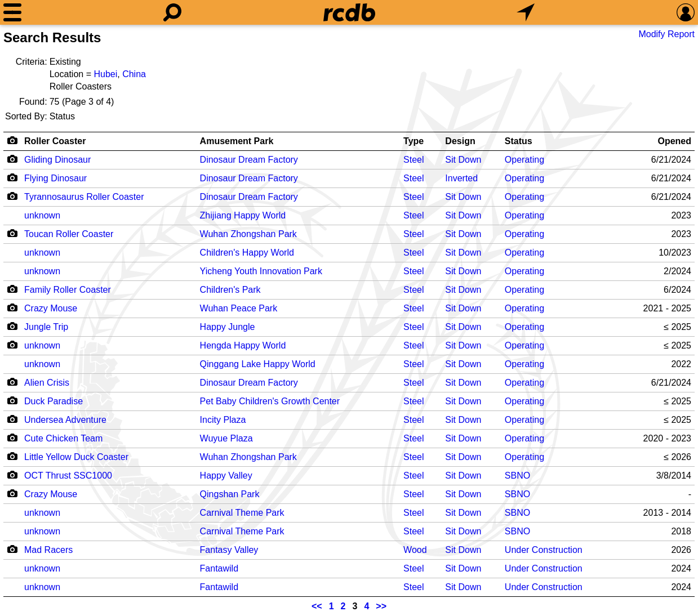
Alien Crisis (47, 383)
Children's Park (230, 290)
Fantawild (219, 568)
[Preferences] (686, 12)
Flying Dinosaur (55, 178)
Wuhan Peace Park (239, 308)
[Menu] (12, 12)
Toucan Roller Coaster (69, 234)
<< (317, 606)
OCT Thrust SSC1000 (68, 476)
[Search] (172, 12)
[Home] (349, 12)
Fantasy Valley (229, 550)
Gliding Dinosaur (57, 160)
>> (381, 606)
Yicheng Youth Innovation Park (261, 271)
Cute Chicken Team (63, 438)
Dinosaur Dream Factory (249, 160)
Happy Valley (226, 476)
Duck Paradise (54, 401)
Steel (414, 160)
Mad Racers (48, 550)
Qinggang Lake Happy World (258, 364)
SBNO (517, 476)
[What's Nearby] (526, 12)
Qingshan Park (230, 494)
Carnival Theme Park (242, 513)
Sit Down (463, 160)
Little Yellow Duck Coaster (76, 457)
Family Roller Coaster (68, 290)
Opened (674, 141)
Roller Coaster (55, 141)
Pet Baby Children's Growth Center (270, 401)
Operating (524, 160)
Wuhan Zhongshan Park (248, 234)
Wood (415, 550)
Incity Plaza (223, 420)
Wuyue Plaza (226, 438)
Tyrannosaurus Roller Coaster (84, 197)
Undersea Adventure (65, 420)
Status (519, 141)
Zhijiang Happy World (243, 215)
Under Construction (544, 550)
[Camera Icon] (12, 159)
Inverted (461, 178)
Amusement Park (237, 141)
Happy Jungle (228, 327)
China (134, 74)
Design (460, 141)
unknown (42, 215)
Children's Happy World (247, 253)
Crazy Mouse (51, 308)
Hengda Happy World (243, 345)
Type (414, 141)
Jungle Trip (46, 327)
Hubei (105, 74)
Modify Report (666, 34)
